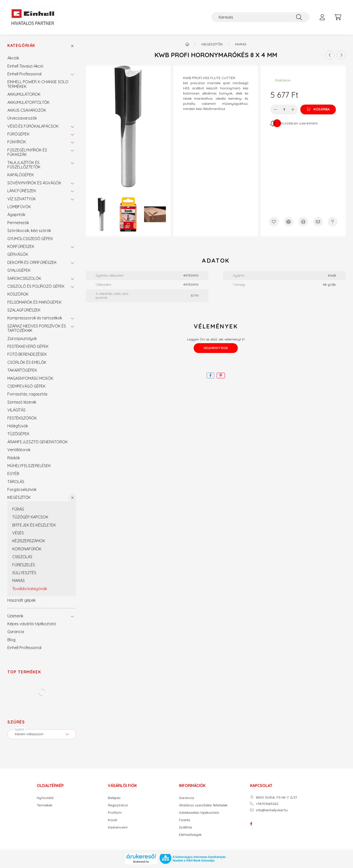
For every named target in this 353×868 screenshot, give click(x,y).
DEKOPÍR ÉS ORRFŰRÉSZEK (32, 262)
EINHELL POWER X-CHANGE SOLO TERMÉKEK (38, 84)
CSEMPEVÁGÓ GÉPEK (26, 386)
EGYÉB (13, 474)
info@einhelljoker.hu (272, 810)
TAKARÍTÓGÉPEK (22, 370)
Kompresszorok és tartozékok (35, 318)
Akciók (13, 58)
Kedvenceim (118, 827)
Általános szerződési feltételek (203, 805)
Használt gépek (21, 600)
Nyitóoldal (45, 798)
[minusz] (275, 109)
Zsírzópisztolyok (22, 339)
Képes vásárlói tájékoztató (32, 624)
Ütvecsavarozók (22, 118)
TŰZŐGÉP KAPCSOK (30, 517)
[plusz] (293, 109)
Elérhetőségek (190, 835)
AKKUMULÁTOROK (24, 94)
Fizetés (185, 820)
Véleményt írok (216, 348)
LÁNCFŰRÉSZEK (22, 191)
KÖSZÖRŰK (18, 294)
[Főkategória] (187, 44)
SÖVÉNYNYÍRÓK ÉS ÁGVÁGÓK (34, 183)
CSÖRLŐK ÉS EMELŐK (27, 362)
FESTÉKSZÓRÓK (22, 418)
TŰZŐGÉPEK (18, 434)
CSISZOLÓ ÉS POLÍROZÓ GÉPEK (36, 286)
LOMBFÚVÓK (19, 207)
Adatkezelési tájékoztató (199, 813)
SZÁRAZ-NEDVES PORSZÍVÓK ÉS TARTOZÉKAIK (37, 328)
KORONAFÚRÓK (27, 549)
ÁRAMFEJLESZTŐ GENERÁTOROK (38, 442)
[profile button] (322, 17)
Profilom (115, 813)
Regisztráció (118, 805)
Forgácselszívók (22, 489)
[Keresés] (260, 17)
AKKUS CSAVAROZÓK (27, 110)
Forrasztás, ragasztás (27, 394)
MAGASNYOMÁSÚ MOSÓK (30, 378)
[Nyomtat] (303, 222)
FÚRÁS (18, 509)
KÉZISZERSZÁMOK (29, 541)
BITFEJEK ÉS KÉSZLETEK (34, 525)
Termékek (44, 805)
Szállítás (186, 827)
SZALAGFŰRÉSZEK (24, 310)
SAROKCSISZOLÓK (24, 278)
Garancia (16, 632)
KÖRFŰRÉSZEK (21, 246)
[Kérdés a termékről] (333, 222)
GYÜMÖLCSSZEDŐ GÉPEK (30, 239)
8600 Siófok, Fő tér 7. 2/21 (277, 797)
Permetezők (18, 223)
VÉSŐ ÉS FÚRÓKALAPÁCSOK (33, 126)
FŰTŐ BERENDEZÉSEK (27, 354)
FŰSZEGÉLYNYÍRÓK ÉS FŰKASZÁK (27, 152)
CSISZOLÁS (22, 557)
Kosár (113, 820)
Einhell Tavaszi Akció (25, 66)
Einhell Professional (24, 74)
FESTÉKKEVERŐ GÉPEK (28, 346)
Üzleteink (15, 616)
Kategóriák (21, 46)
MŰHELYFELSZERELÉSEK (29, 466)
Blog (11, 640)
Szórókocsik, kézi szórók (29, 231)
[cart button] (338, 17)
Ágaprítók (16, 215)
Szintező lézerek (22, 402)
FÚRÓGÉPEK (18, 134)
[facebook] (210, 375)
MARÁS (19, 581)
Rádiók (14, 458)
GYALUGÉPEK (19, 270)
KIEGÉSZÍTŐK (19, 497)
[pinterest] (221, 375)
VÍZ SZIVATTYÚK (22, 199)
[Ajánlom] (318, 222)
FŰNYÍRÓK (17, 142)
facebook (251, 824)
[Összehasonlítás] (289, 222)
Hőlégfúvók (18, 426)
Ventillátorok (19, 450)
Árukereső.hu (141, 862)
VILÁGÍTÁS (16, 410)
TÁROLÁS (16, 482)
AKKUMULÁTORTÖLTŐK (28, 102)
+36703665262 (267, 804)
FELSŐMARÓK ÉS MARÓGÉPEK (34, 302)
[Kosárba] (318, 109)
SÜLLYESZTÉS (24, 573)
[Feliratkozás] (294, 123)
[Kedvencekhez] (274, 222)
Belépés (114, 798)
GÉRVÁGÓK (18, 254)
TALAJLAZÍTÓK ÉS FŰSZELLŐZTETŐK (24, 165)
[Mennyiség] (284, 109)
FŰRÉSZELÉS (24, 565)
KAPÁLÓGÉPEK (21, 175)
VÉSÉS (18, 533)
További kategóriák (30, 589)
